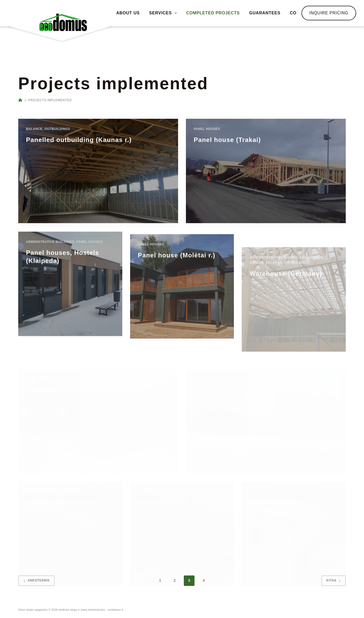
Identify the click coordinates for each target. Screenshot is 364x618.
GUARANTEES (265, 13)
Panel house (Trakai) (227, 140)
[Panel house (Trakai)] (266, 171)
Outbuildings (57, 129)
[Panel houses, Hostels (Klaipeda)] (70, 302)
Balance (34, 129)
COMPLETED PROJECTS (213, 13)
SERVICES (164, 13)
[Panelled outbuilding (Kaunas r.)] (98, 171)
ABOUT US (128, 13)
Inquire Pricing (329, 13)
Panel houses (207, 129)
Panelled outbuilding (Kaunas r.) (79, 140)
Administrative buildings (50, 260)
